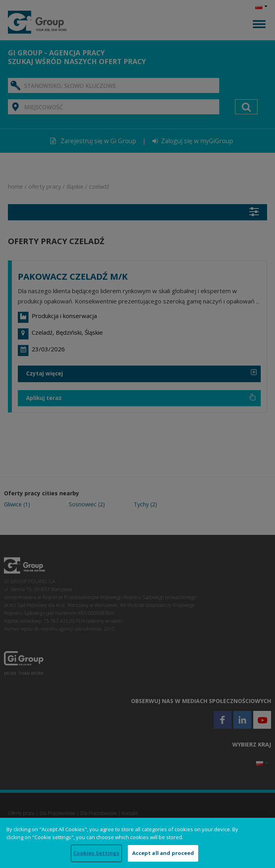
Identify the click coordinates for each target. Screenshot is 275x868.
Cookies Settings (96, 853)
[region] (137, 843)
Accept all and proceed (163, 853)
